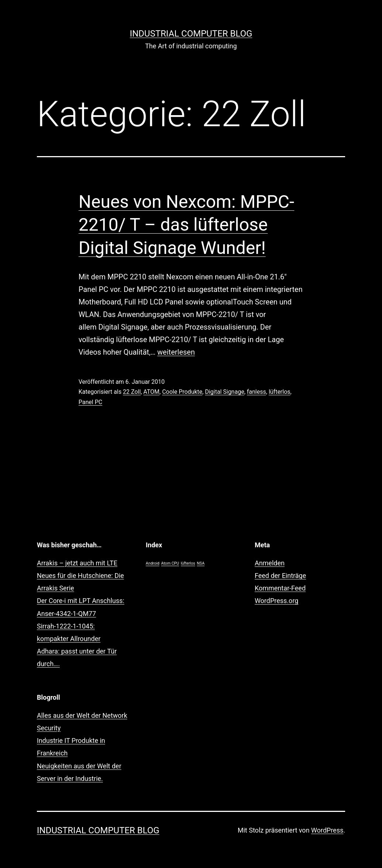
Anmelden (270, 563)
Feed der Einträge (280, 576)
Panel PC (90, 402)
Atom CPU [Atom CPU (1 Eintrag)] (170, 563)
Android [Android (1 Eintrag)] (152, 563)
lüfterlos (280, 392)
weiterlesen (176, 352)
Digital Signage (225, 392)
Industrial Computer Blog (191, 34)
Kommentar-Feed (280, 588)
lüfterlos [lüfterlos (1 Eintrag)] (188, 563)
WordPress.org (277, 601)
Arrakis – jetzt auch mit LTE (77, 563)
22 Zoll (132, 392)
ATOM (152, 392)
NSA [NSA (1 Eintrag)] (201, 563)
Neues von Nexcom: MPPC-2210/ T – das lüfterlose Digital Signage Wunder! (186, 225)
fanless (257, 392)
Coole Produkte (182, 392)
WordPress (327, 830)
